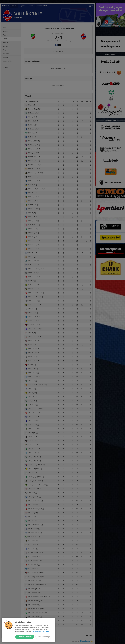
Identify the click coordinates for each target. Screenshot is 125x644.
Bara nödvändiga (44, 637)
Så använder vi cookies (41, 631)
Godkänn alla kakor (25, 637)
